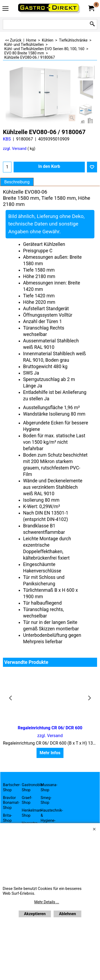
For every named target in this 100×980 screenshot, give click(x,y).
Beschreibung (17, 182)
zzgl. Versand (15, 149)
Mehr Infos (50, 753)
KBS (7, 139)
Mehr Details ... (47, 902)
